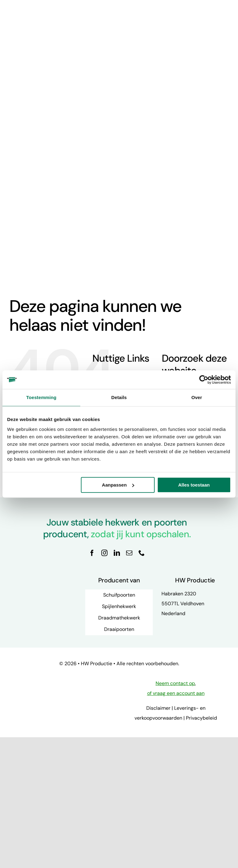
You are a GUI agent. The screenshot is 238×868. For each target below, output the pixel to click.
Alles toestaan (194, 485)
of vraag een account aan (176, 693)
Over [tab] (197, 397)
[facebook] (92, 553)
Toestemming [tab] (42, 397)
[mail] (129, 553)
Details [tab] (119, 397)
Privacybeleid (201, 718)
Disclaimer (158, 708)
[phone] (142, 553)
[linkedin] (117, 553)
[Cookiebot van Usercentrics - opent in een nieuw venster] (204, 380)
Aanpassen (118, 485)
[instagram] (104, 553)
